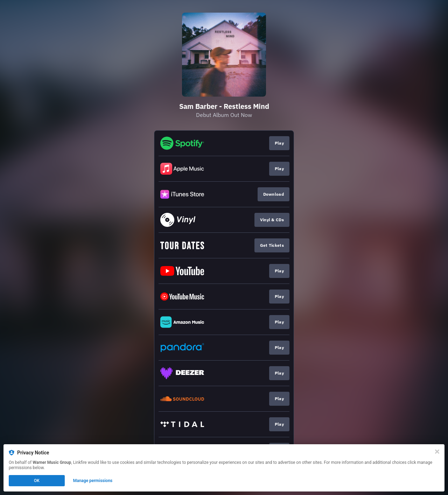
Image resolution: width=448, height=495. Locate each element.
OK (37, 481)
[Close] (437, 452)
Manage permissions (93, 481)
